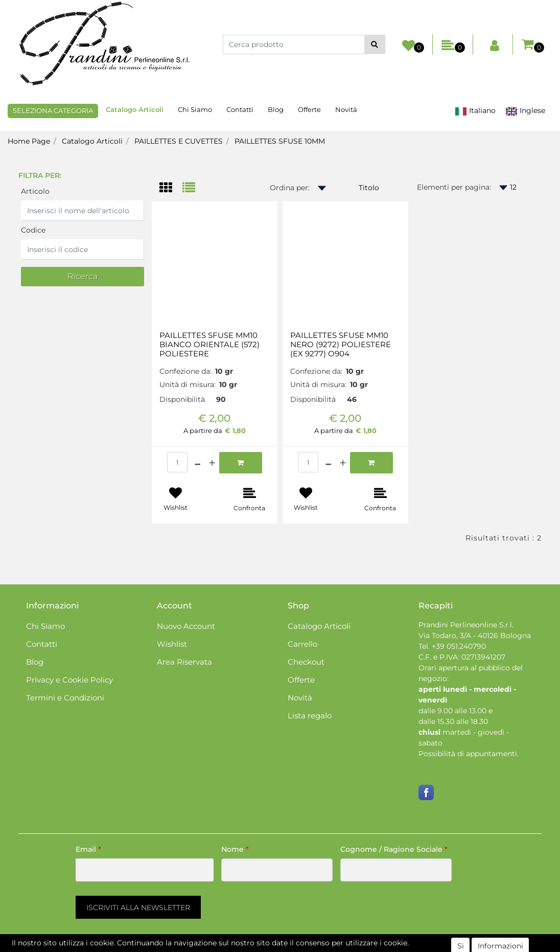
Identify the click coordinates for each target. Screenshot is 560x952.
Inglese (525, 111)
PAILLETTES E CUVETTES (179, 141)
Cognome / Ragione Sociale (394, 849)
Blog (276, 109)
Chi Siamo (195, 109)
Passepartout (324, 946)
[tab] (171, 188)
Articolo (35, 191)
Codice (33, 230)
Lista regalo (310, 716)
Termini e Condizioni (65, 698)
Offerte (309, 109)
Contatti (240, 109)
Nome (235, 849)
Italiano (475, 111)
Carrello (302, 644)
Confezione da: (185, 371)
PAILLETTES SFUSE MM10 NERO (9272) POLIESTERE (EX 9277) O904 (341, 345)
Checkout (306, 662)
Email (88, 849)
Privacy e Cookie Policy (69, 680)
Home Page (29, 141)
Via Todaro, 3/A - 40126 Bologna (475, 636)
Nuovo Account (186, 626)
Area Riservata (184, 662)
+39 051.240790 (459, 646)
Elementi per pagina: (454, 187)
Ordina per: (290, 188)
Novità (346, 109)
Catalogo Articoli (135, 109)
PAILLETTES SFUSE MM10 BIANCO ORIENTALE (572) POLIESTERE (209, 345)
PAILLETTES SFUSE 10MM (280, 141)
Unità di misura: (188, 384)
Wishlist (172, 644)
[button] (375, 44)
